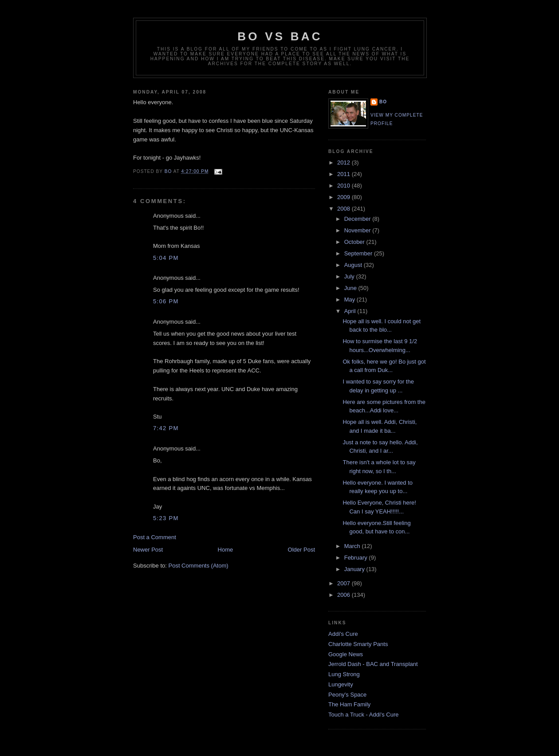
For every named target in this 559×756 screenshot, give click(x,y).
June (351, 288)
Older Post (301, 550)
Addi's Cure (343, 634)
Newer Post (148, 550)
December (358, 219)
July (350, 276)
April (351, 311)
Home (226, 550)
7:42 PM (166, 428)
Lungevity (341, 684)
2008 (344, 209)
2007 (344, 583)
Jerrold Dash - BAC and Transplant (373, 664)
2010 (344, 186)
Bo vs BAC (280, 36)
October (355, 242)
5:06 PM (166, 301)
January (355, 569)
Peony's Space (347, 695)
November (358, 230)
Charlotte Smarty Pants (358, 644)
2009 (344, 197)
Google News (346, 654)
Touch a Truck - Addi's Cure (364, 715)
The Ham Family (349, 704)
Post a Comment (155, 537)
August (354, 265)
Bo (383, 102)
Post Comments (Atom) (199, 566)
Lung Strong (344, 674)
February (357, 558)
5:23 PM (166, 518)
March (353, 546)
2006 (344, 595)
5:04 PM (166, 258)
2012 (344, 163)
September (359, 253)
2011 (344, 174)
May (350, 300)
